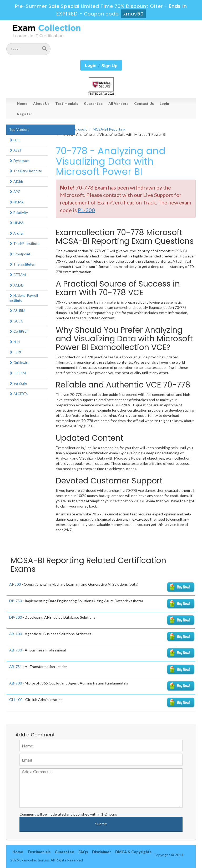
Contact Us (144, 104)
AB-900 (16, 683)
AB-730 (16, 650)
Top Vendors (19, 130)
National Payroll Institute (24, 298)
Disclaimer (102, 852)
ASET (16, 150)
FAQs (83, 852)
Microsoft (79, 129)
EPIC (15, 140)
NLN (14, 342)
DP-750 (16, 601)
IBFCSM (17, 373)
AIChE (16, 181)
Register (25, 114)
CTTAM (17, 275)
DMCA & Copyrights (133, 852)
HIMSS (16, 223)
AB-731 (16, 667)
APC (15, 192)
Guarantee (93, 104)
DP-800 (16, 617)
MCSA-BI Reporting (109, 129)
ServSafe (18, 383)
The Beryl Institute (26, 171)
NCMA (16, 202)
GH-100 (16, 700)
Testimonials (67, 104)
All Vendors (118, 104)
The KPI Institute (24, 244)
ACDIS (16, 285)
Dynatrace (19, 161)
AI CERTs (18, 394)
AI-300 (15, 584)
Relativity (19, 213)
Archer (16, 233)
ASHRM (17, 311)
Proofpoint (20, 254)
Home (22, 104)
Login (164, 104)
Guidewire (19, 363)
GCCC (16, 321)
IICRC (16, 352)
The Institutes (22, 264)
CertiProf (18, 331)
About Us (41, 104)
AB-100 (16, 634)
